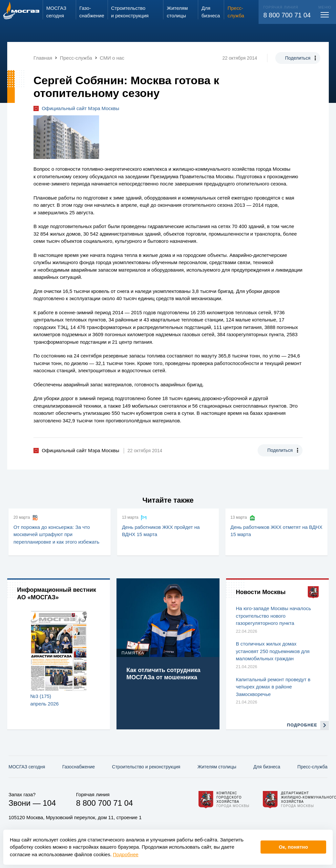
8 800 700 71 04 (287, 15)
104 (49, 803)
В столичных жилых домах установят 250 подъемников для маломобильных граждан (273, 651)
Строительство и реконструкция (146, 767)
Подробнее (126, 854)
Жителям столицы (217, 767)
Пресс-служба (312, 767)
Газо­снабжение (79, 767)
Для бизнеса (267, 767)
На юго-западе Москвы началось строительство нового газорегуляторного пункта (273, 616)
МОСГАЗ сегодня (27, 767)
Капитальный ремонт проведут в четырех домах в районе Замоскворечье (273, 687)
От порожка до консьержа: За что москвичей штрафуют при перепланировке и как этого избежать (56, 534)
